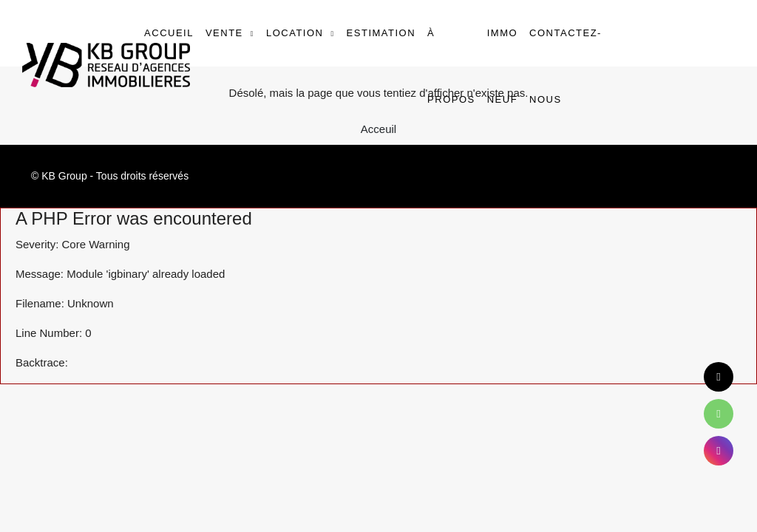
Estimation (381, 33)
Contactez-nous (566, 66)
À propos (451, 66)
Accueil (169, 33)
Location (295, 33)
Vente (224, 33)
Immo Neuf (502, 66)
